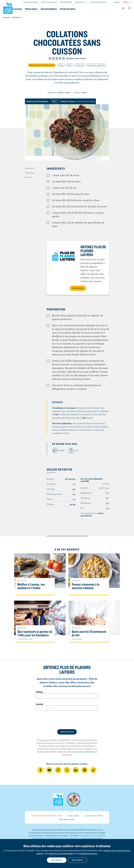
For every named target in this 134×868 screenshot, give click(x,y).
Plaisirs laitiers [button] (44, 9)
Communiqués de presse (98, 2)
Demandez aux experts (31, 2)
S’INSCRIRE (78, 288)
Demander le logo (66, 2)
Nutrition (29, 177)
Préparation (30, 173)
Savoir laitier (74, 816)
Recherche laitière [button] (85, 9)
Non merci (77, 860)
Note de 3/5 (57, 58)
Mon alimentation (67, 819)
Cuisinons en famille (94, 816)
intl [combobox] (127, 2)
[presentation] (67, 720)
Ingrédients (30, 168)
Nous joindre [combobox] (80, 2)
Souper (61, 65)
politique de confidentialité (83, 752)
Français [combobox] (116, 2)
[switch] (73, 101)
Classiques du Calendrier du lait (42, 65)
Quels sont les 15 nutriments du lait (89, 633)
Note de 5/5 (63, 58)
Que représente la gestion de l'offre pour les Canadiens (35, 633)
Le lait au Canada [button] (26, 9)
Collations (80, 65)
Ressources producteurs (49, 2)
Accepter (57, 860)
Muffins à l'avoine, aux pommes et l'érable (31, 586)
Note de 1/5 (50, 58)
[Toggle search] (130, 9)
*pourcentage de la (92, 514)
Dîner (70, 65)
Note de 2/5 (53, 58)
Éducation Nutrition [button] (64, 9)
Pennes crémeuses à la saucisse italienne (86, 586)
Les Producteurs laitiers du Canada (8, 8)
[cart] (123, 9)
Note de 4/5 (60, 58)
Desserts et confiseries (96, 65)
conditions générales (88, 853)
